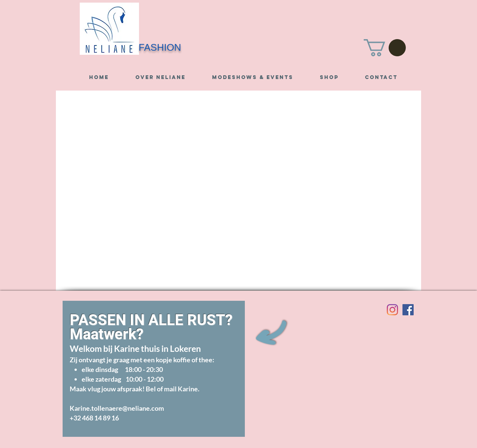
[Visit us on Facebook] (408, 310)
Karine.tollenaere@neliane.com (117, 408)
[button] (385, 48)
